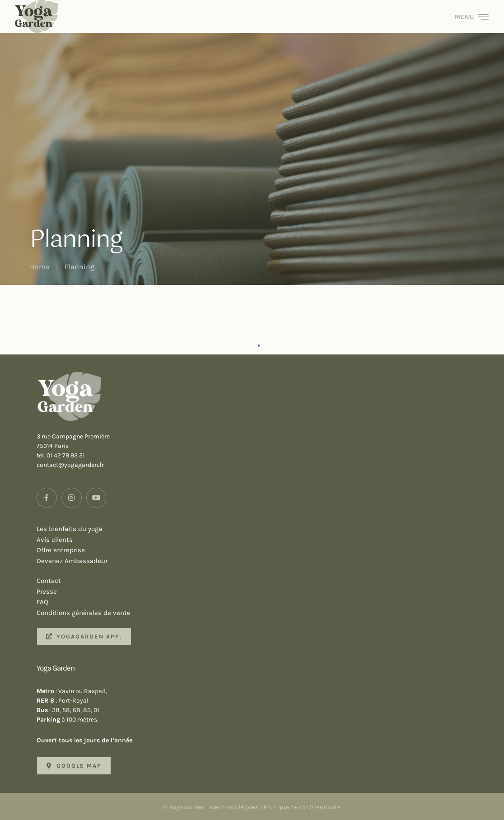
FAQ (260, 602)
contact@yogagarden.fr (70, 465)
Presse (260, 592)
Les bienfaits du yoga (260, 529)
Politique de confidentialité (302, 807)
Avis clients (260, 540)
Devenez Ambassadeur (260, 561)
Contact (260, 581)
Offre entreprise (260, 550)
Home (40, 267)
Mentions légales (234, 807)
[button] (84, 637)
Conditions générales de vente (260, 613)
